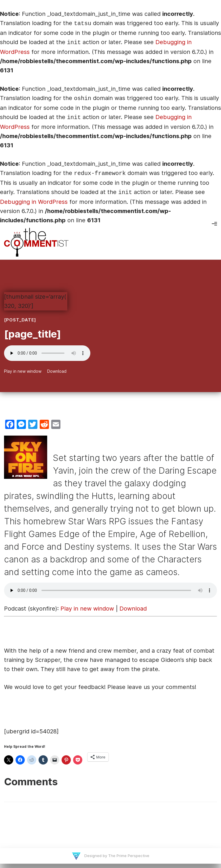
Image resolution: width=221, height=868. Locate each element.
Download (57, 371)
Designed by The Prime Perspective (116, 856)
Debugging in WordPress (34, 202)
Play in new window (23, 371)
